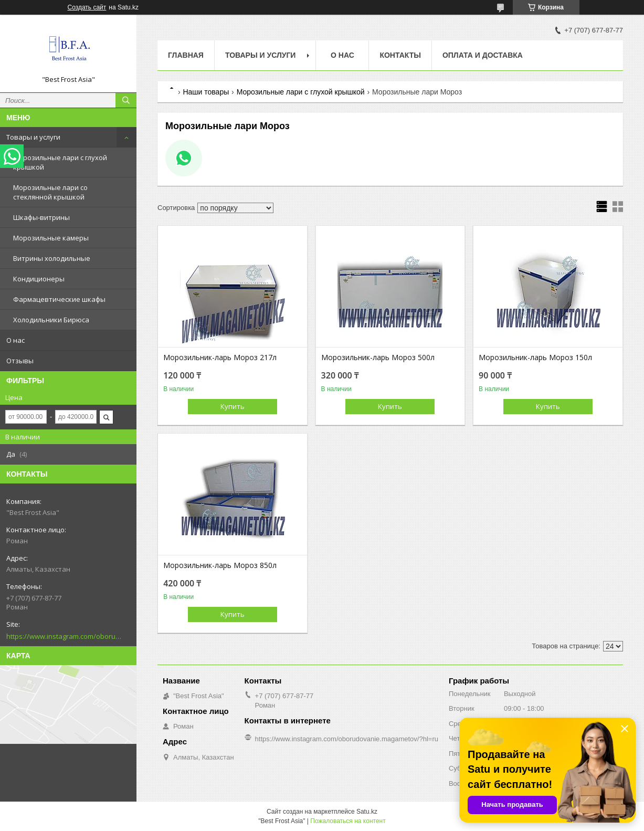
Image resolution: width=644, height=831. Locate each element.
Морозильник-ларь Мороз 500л (378, 357)
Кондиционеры (39, 279)
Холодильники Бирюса (51, 320)
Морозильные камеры (51, 238)
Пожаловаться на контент (348, 821)
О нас (15, 340)
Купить (233, 406)
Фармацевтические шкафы (59, 299)
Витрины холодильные (52, 258)
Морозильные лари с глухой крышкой (60, 162)
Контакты (400, 55)
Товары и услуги (33, 137)
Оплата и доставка (483, 55)
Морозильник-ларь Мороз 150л (535, 357)
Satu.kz (367, 812)
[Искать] (126, 100)
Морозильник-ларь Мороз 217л (220, 357)
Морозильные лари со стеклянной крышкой (50, 192)
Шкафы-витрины (41, 217)
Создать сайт (87, 7)
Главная (186, 55)
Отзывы (20, 361)
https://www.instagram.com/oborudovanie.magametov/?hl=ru (64, 636)
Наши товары (206, 92)
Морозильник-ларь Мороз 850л (220, 565)
